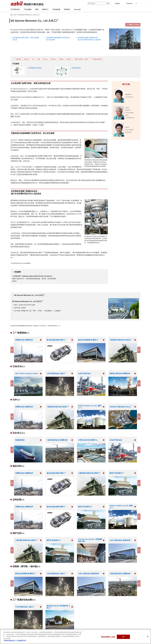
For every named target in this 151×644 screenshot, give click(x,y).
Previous (12, 350)
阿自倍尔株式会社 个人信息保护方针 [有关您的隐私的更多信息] (15, 640)
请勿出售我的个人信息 (108, 637)
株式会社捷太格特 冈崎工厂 (56, 340)
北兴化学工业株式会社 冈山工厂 (121, 407)
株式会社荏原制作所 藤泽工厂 (89, 340)
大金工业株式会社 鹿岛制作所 (120, 540)
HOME (12, 15)
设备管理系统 (76, 68)
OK (123, 637)
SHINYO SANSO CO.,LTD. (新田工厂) (90, 407)
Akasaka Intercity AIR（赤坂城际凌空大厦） (90, 540)
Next (139, 350)
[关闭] (148, 636)
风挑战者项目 (20, 440)
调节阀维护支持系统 (35, 68)
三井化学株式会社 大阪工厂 (56, 373)
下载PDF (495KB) (134, 25)
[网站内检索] (97, 3)
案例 (15, 15)
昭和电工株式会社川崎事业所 (120, 373)
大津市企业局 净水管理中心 (88, 440)
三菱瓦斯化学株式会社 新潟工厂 (121, 340)
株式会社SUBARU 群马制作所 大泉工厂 (58, 607)
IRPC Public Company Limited (26, 373)
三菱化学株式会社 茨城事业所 (57, 440)
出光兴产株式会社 (84, 373)
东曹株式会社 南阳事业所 (24, 340)
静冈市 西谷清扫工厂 (117, 473)
